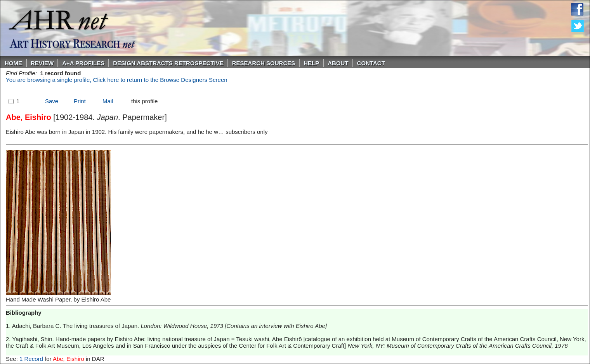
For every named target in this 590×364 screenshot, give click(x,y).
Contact (371, 63)
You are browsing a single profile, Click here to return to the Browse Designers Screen (117, 80)
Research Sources (264, 63)
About (338, 63)
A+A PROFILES (83, 63)
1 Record (31, 359)
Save (52, 101)
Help (311, 63)
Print (80, 101)
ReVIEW (42, 63)
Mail (108, 101)
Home (13, 63)
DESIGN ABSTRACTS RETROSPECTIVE (168, 63)
